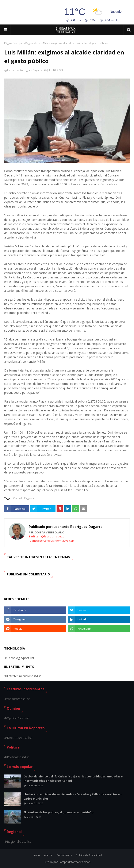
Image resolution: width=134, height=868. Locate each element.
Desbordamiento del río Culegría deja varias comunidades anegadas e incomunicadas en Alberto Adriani (73, 778)
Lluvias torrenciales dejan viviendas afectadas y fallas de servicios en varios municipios (73, 796)
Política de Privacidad (89, 855)
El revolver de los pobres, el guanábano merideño (59, 812)
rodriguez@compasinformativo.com (52, 541)
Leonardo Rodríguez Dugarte (25, 70)
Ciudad (17, 498)
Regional (30, 43)
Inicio (37, 855)
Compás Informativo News (74, 862)
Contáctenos (64, 855)
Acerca (48, 855)
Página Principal (14, 43)
